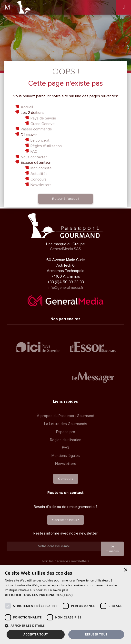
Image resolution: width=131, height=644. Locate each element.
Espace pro (66, 432)
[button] (65, 595)
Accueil (27, 107)
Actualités (39, 174)
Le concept (40, 140)
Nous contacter (34, 157)
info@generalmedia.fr (66, 288)
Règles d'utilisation (46, 146)
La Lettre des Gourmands (66, 424)
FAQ (34, 152)
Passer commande (36, 129)
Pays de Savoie (43, 118)
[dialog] (65, 604)
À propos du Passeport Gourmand (65, 416)
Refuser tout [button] (96, 634)
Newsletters (41, 185)
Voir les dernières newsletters (66, 561)
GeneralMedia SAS (65, 249)
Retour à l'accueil (66, 199)
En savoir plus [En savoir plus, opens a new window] (58, 590)
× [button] (126, 570)
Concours (39, 179)
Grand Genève (43, 124)
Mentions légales (66, 456)
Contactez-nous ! (65, 520)
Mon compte (41, 168)
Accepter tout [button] (36, 634)
